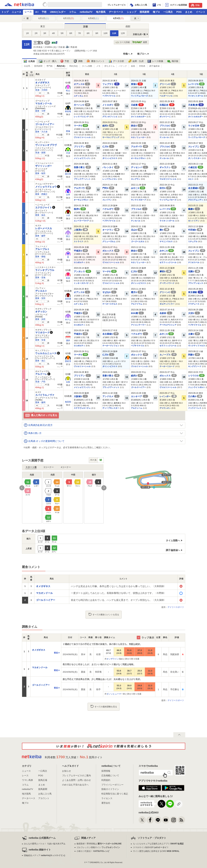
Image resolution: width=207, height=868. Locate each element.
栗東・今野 (40, 111)
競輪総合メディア (44, 855)
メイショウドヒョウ (46, 187)
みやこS (138, 188)
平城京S (81, 251)
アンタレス (82, 271)
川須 (68, 153)
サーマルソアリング (111, 137)
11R (114, 33)
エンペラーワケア (81, 221)
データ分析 (116, 61)
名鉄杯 (166, 313)
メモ (98, 66)
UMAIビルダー (58, 12)
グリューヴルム (109, 241)
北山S (137, 230)
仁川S (108, 147)
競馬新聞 (144, 12)
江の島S (195, 396)
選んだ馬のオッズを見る (41, 415)
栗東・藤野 (40, 236)
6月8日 (94, 18)
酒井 (68, 340)
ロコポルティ (79, 262)
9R (97, 33)
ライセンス (107, 798)
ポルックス (111, 251)
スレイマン (107, 200)
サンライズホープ (138, 200)
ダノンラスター (195, 158)
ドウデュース (194, 304)
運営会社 (106, 803)
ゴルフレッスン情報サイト (98, 847)
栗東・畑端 (40, 257)
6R (71, 33)
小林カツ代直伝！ (93, 851)
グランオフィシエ (110, 117)
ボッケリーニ (165, 117)
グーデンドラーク (167, 283)
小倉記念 (196, 167)
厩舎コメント (96, 61)
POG (179, 12)
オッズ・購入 (48, 61)
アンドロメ (111, 396)
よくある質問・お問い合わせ (76, 780)
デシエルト (41, 291)
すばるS (109, 292)
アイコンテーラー (138, 325)
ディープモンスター (111, 408)
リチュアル (193, 241)
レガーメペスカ (44, 228)
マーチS (81, 126)
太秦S (194, 334)
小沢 (68, 215)
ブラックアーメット (82, 179)
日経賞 (137, 105)
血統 (133, 66)
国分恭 (68, 174)
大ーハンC (82, 105)
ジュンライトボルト (197, 387)
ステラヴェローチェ (82, 408)
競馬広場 (43, 780)
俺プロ (156, 12)
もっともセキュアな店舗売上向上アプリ (158, 844)
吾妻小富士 (82, 167)
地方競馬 (101, 12)
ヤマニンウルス (166, 241)
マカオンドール (44, 103)
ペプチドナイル (109, 96)
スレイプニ (197, 147)
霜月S (137, 292)
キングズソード (195, 366)
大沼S (194, 313)
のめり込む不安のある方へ (75, 785)
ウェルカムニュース (46, 353)
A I (37, 12)
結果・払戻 (136, 61)
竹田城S (195, 230)
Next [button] (104, 488)
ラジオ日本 (197, 126)
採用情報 (106, 771)
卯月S (165, 188)
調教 (78, 61)
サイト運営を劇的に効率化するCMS (156, 851)
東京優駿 (196, 292)
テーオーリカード (167, 366)
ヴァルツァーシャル (82, 137)
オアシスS (82, 84)
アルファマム (137, 304)
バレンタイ (111, 167)
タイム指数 (87, 66)
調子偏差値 (154, 66)
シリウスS (196, 376)
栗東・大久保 (41, 132)
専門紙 (49, 66)
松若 (68, 278)
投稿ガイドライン (110, 789)
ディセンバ (140, 167)
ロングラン (136, 179)
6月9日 (118, 18)
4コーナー (66, 467)
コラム (73, 12)
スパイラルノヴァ (45, 395)
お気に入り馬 (45, 794)
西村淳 (68, 361)
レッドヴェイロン (110, 179)
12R (123, 33)
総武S (108, 126)
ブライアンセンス (196, 283)
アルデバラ (140, 147)
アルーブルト (42, 249)
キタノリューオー (138, 137)
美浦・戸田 (40, 382)
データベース (116, 12)
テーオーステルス (110, 304)
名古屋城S (196, 188)
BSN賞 (137, 313)
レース (28, 12)
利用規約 (106, 780)
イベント (201, 12)
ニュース (16, 12)
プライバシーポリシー (112, 785)
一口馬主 (168, 12)
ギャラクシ (168, 167)
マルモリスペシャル (168, 179)
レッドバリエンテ (81, 117)
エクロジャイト (44, 207)
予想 (44, 12)
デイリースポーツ (176, 607)
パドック (123, 66)
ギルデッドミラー (167, 304)
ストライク (78, 241)
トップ (5, 12)
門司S (108, 188)
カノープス (168, 355)
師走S (137, 126)
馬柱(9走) (74, 66)
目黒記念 (167, 105)
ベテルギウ (111, 209)
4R (53, 33)
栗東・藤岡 (40, 402)
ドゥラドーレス (195, 408)
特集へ (127, 54)
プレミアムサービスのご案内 (76, 776)
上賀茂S (81, 230)
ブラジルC (168, 126)
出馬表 (29, 61)
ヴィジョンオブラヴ (46, 145)
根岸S (80, 209)
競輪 (195, 5)
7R (80, 33)
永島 (68, 382)
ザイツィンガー (44, 166)
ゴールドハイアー (45, 124)
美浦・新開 (40, 153)
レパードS (196, 84)
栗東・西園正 (41, 194)
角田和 (68, 402)
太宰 (68, 195)
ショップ (131, 12)
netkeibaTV (86, 12)
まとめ (189, 12)
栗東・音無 (40, 278)
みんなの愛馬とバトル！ (45, 844)
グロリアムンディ (196, 200)
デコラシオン (165, 408)
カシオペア (140, 396)
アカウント (44, 798)
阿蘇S (194, 355)
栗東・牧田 (40, 173)
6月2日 (69, 18)
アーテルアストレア (168, 325)
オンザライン (113, 659)
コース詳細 (122, 42)
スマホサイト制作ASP (151, 847)
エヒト (191, 179)
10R (105, 33)
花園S (194, 271)
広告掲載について (110, 776)
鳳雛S (194, 209)
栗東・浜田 (40, 319)
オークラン (111, 230)
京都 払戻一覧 (139, 34)
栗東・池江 (40, 361)
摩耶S (165, 271)
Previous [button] (22, 488)
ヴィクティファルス (197, 346)
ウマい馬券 (27, 780)
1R (27, 33)
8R (88, 33)
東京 (43, 26)
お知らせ (67, 771)
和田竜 (68, 111)
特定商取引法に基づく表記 (115, 794)
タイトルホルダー (138, 117)
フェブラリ (111, 84)
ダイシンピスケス (110, 158)
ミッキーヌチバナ (81, 283)
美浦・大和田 (41, 90)
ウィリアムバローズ (139, 96)
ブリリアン (82, 147)
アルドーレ (41, 374)
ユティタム (78, 96)
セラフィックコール (168, 262)
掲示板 (173, 61)
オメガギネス (42, 83)
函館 (128, 26)
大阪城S (81, 396)
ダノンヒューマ (114, 694)
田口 (68, 236)
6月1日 (44, 18)
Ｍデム (68, 320)
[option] (63, 498)
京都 (85, 27)
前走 (56, 653)
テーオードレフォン (111, 346)
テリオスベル (194, 262)
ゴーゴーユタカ (138, 241)
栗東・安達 (40, 340)
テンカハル (164, 137)
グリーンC (168, 84)
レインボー (168, 396)
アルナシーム (137, 408)
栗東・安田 (40, 298)
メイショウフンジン (82, 158)
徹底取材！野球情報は (99, 844)
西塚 (68, 131)
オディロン (41, 312)
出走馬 (27, 66)
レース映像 (155, 61)
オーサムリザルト (138, 158)
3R (45, 33)
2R (36, 33)
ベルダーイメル (166, 96)
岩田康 (68, 299)
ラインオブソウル (45, 270)
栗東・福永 (40, 215)
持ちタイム (110, 66)
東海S (137, 84)
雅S (164, 230)
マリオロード (42, 332)
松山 (68, 91)
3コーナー (49, 467)
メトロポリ (111, 105)
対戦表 (142, 66)
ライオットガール (196, 96)
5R (62, 33)
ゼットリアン (194, 221)
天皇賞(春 (196, 105)
